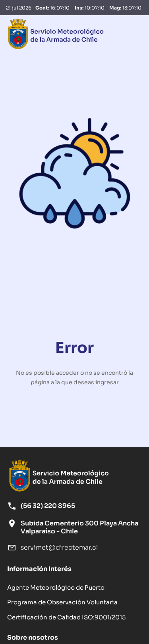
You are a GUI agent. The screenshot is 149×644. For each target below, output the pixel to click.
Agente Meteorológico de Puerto (56, 587)
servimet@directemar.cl (59, 547)
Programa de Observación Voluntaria (62, 602)
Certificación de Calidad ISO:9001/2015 (66, 617)
